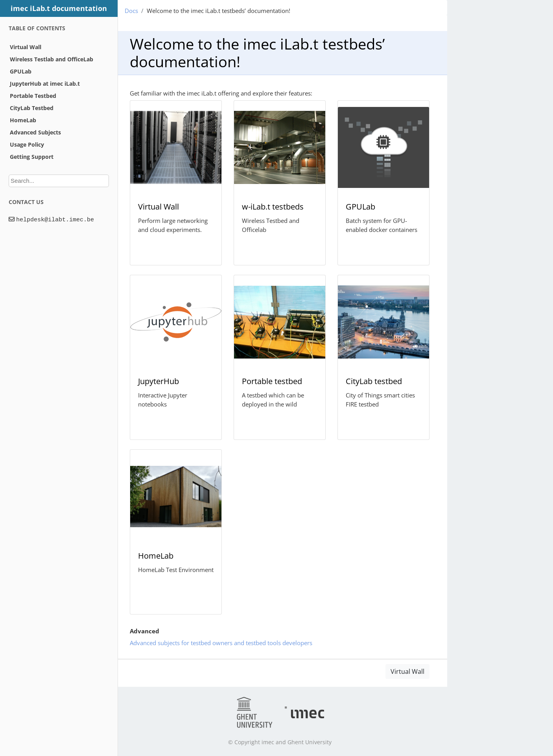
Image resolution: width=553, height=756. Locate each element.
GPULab (21, 71)
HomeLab (23, 120)
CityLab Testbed (32, 108)
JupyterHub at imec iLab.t (45, 84)
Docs (131, 11)
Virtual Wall (26, 47)
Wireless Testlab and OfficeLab (52, 59)
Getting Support (32, 157)
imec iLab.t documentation (59, 8)
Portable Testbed (33, 96)
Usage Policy (27, 144)
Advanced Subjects (35, 132)
